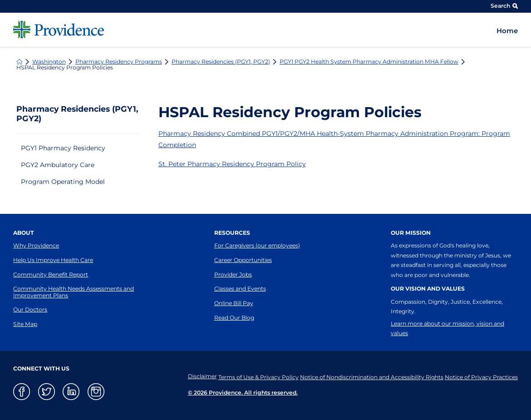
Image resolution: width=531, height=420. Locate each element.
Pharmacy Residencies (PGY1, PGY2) (221, 62)
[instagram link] (96, 392)
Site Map (25, 324)
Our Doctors (30, 309)
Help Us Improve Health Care (53, 260)
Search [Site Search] (504, 6)
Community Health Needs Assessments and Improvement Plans (74, 292)
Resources (232, 233)
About (24, 233)
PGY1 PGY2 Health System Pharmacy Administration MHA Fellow (369, 62)
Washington (49, 62)
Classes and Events (240, 289)
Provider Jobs (233, 274)
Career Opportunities (243, 260)
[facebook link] (22, 392)
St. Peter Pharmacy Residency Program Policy (232, 164)
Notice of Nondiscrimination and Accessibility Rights (367, 376)
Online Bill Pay (234, 303)
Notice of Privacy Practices (481, 376)
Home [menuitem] (507, 31)
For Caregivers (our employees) (257, 245)
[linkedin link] (71, 392)
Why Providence (36, 245)
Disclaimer (187, 376)
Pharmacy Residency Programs (119, 62)
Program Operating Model (63, 182)
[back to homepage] (20, 62)
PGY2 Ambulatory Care (58, 165)
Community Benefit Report (51, 274)
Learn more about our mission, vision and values (447, 328)
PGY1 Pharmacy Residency (63, 148)
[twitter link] (47, 392)
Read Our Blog (234, 318)
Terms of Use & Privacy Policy (248, 376)
